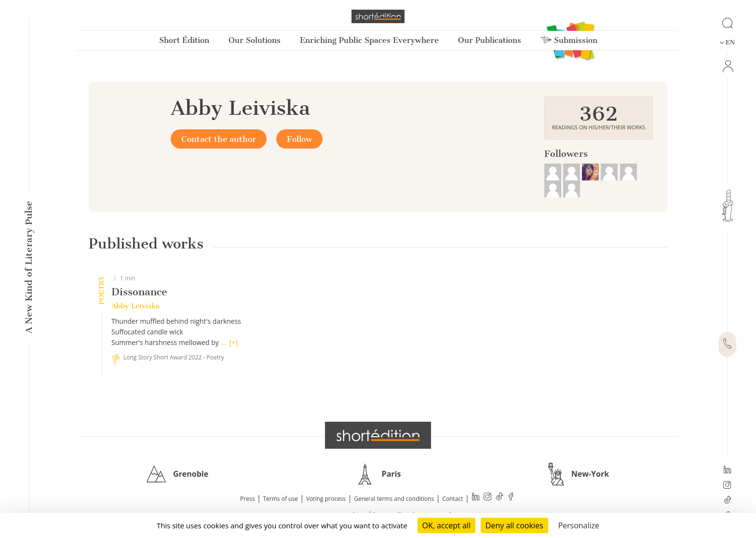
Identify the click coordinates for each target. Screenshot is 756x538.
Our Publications (490, 40)
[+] (234, 342)
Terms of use (281, 499)
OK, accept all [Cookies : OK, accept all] (446, 525)
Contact (452, 499)
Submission (569, 40)
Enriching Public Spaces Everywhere (369, 40)
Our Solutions (255, 40)
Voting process (326, 499)
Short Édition (184, 40)
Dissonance (139, 292)
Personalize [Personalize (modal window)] (579, 525)
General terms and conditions (394, 499)
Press (247, 499)
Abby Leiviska (135, 306)
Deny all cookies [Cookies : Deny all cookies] (514, 525)
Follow (299, 139)
